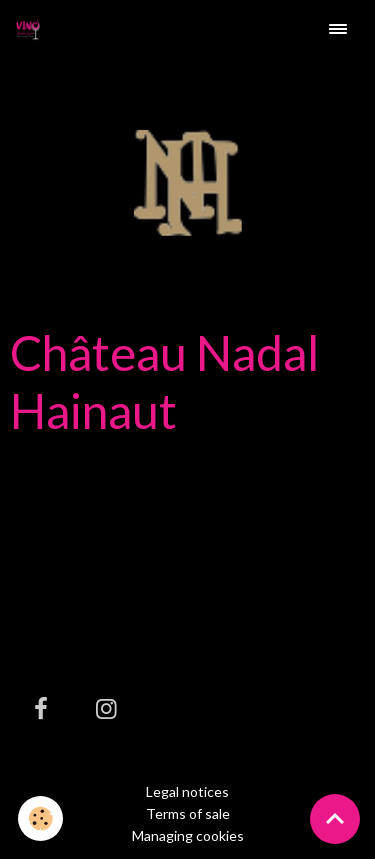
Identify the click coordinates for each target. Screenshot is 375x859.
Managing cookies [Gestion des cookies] (188, 836)
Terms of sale (188, 813)
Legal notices (187, 791)
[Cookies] (40, 818)
